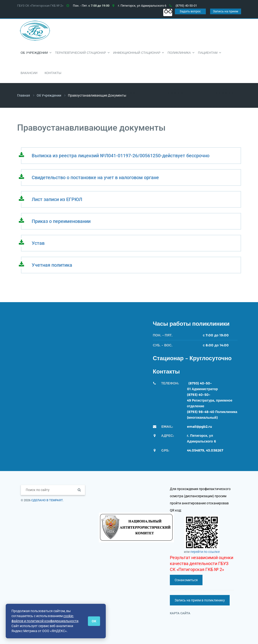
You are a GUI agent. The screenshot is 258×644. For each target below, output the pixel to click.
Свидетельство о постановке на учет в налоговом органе (95, 177)
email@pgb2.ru (200, 427)
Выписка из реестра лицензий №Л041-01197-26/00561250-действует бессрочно (121, 156)
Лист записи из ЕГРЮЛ (57, 199)
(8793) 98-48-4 (200, 412)
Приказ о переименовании (61, 221)
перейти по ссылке (205, 552)
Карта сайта (180, 613)
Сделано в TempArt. (47, 500)
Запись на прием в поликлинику (200, 600)
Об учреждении (49, 95)
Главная (24, 95)
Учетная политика (52, 265)
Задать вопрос (190, 11)
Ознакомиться (186, 580)
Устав (38, 243)
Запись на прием (226, 11)
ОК (94, 621)
